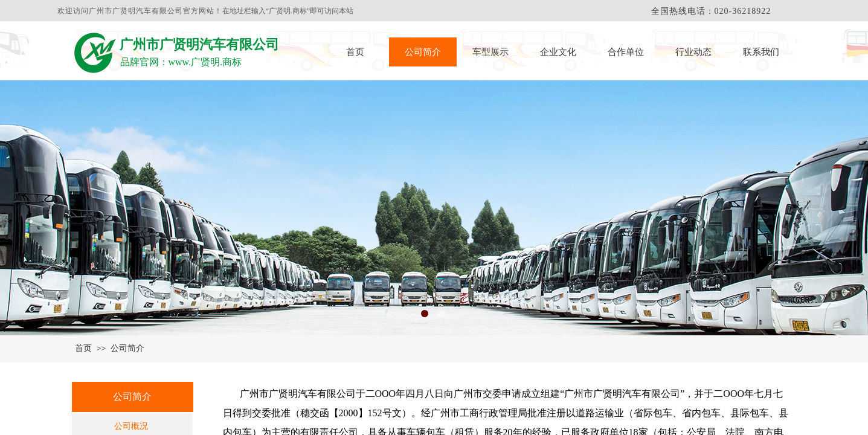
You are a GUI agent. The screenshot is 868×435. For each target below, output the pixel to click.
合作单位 (626, 52)
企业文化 (558, 52)
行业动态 (693, 52)
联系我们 (761, 52)
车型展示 (490, 52)
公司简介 (423, 52)
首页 (355, 52)
